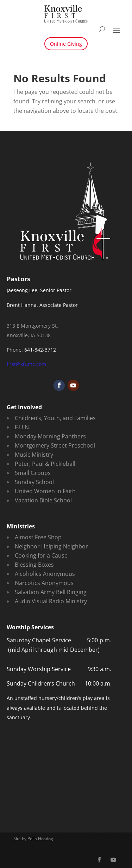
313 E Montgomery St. (32, 326)
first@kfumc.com (26, 364)
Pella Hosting (40, 839)
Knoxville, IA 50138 (29, 335)
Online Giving (66, 44)
